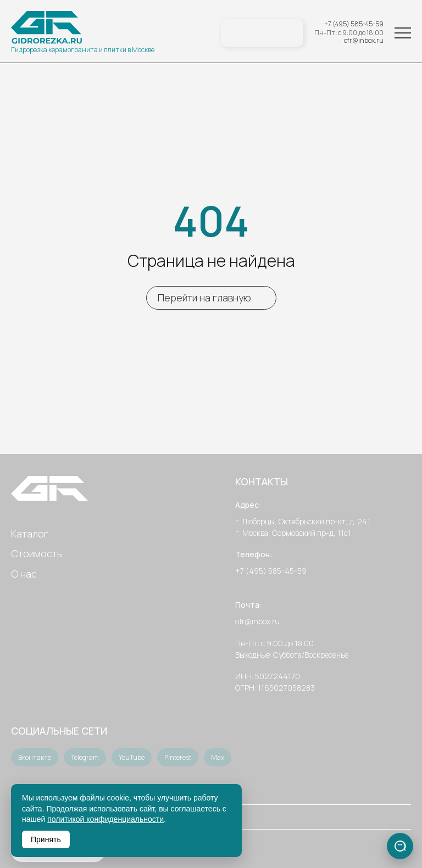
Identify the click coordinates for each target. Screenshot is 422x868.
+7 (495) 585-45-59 (354, 24)
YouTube (132, 757)
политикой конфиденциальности (105, 819)
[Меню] (403, 33)
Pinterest (178, 757)
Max (218, 757)
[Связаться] (400, 846)
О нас (24, 574)
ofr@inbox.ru (364, 41)
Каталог (30, 534)
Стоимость (37, 553)
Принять (46, 839)
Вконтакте (35, 757)
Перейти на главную (204, 298)
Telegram (85, 757)
